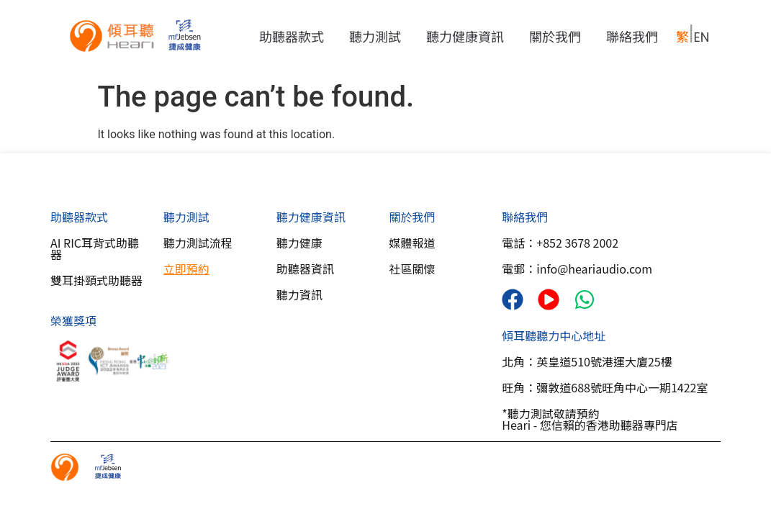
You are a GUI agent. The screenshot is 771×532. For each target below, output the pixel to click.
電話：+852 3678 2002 (560, 243)
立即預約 (186, 269)
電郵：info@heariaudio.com (577, 269)
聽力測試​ (186, 217)
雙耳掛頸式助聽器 (96, 280)
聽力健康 (299, 243)
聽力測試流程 (198, 243)
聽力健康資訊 (469, 37)
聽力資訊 (299, 294)
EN (701, 37)
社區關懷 (412, 269)
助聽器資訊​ (305, 269)
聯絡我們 (632, 37)
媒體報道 (412, 243)
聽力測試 (379, 37)
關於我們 (559, 37)
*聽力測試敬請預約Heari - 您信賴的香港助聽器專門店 (590, 419)
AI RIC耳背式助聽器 (95, 248)
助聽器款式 (295, 37)
